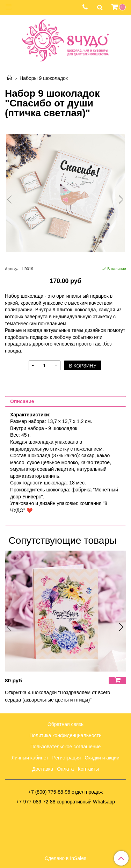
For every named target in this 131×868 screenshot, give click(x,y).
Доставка (43, 769)
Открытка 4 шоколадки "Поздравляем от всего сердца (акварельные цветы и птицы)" (57, 696)
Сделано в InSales (65, 858)
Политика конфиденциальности (65, 735)
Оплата (65, 769)
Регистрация (67, 758)
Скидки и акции (102, 758)
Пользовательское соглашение (66, 747)
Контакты (88, 769)
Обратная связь (65, 724)
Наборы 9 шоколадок (44, 78)
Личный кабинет (30, 758)
